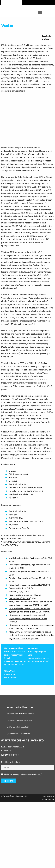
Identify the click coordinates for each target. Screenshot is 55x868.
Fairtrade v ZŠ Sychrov (20, 598)
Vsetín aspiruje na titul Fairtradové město (28, 571)
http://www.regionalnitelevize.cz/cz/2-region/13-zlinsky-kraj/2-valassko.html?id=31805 (28, 618)
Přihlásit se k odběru (11, 762)
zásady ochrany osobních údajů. (28, 774)
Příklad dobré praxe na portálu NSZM (26, 585)
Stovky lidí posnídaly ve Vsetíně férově (27, 578)
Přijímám (22, 774)
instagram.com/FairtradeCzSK (17, 720)
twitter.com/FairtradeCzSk (15, 727)
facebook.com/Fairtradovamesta (18, 714)
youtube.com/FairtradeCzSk (16, 734)
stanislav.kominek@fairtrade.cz (17, 707)
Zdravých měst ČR (24, 55)
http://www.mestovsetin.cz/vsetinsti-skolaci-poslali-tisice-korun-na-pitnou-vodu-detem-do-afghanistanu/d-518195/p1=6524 (31, 635)
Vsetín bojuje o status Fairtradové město (28, 558)
